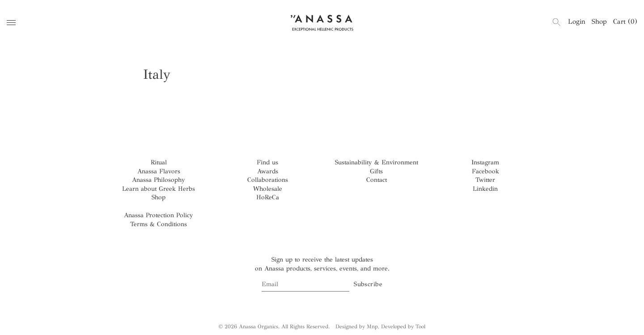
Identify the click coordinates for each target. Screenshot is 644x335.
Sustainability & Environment (377, 162)
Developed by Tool (403, 326)
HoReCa (268, 197)
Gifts (376, 171)
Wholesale (268, 189)
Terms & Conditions (159, 224)
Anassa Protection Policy (159, 215)
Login (577, 21)
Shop (599, 21)
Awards (268, 171)
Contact (377, 180)
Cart (625, 21)
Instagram (485, 162)
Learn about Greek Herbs (159, 189)
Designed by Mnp (357, 326)
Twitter (485, 180)
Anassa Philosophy (159, 180)
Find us (267, 162)
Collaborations (268, 180)
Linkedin (485, 189)
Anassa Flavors (159, 171)
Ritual (159, 162)
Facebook (485, 171)
